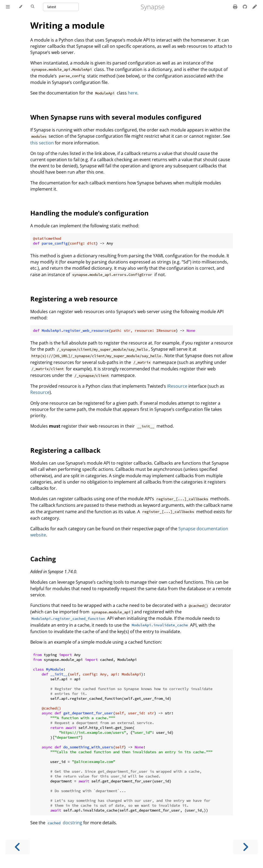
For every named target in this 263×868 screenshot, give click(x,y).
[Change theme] (20, 7)
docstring (64, 823)
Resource (40, 392)
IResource (177, 386)
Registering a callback (65, 450)
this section (42, 143)
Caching (43, 559)
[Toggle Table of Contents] (8, 7)
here (133, 93)
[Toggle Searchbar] (33, 7)
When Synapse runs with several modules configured (116, 117)
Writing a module (67, 25)
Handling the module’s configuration (89, 213)
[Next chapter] (245, 847)
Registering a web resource (74, 299)
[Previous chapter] (18, 847)
